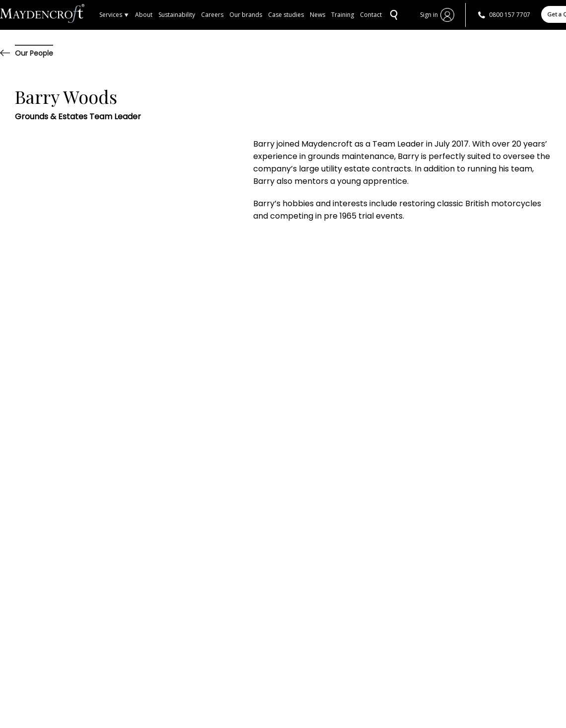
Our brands (246, 15)
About (144, 15)
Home (50, 15)
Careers (212, 15)
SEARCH (393, 15)
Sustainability (177, 15)
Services (114, 15)
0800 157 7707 (510, 15)
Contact (371, 15)
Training (343, 15)
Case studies (286, 15)
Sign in (429, 15)
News (318, 15)
